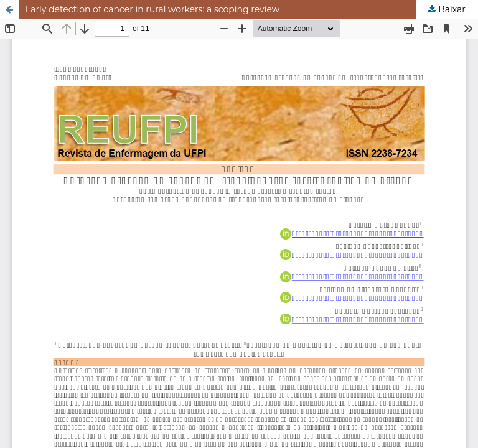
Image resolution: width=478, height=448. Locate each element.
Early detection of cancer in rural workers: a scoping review (152, 9)
